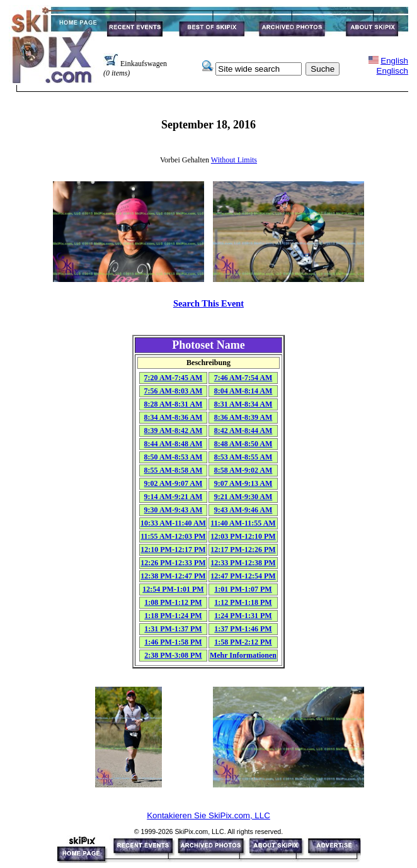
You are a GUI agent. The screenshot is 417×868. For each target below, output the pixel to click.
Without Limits (234, 160)
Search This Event (208, 303)
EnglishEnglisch (392, 66)
